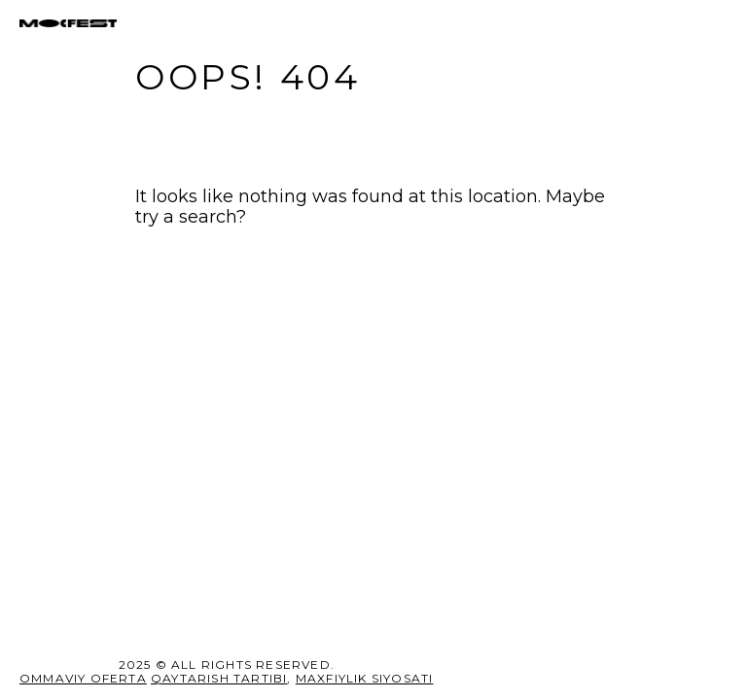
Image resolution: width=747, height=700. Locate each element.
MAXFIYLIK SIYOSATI (365, 678)
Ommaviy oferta (83, 678)
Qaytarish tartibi (219, 678)
